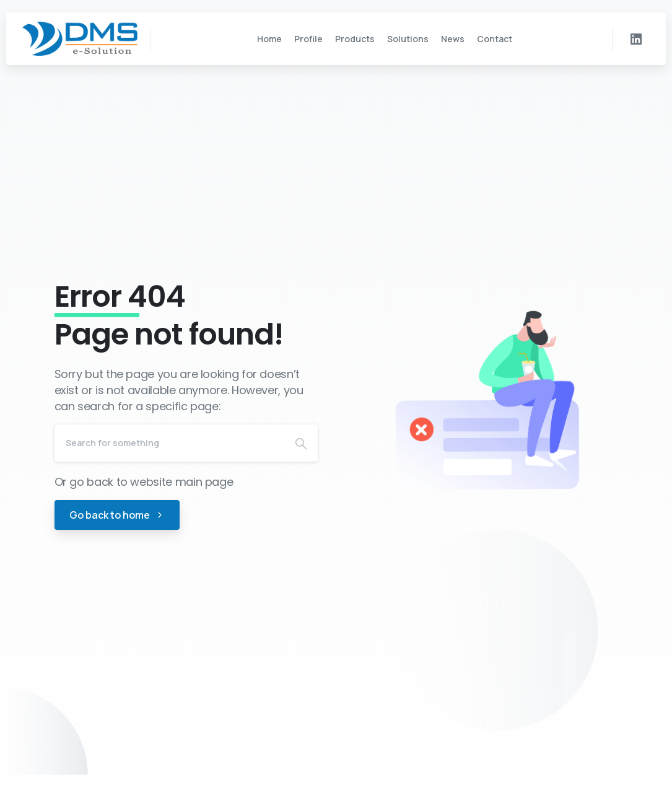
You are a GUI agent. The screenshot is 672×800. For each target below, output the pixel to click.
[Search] (169, 443)
